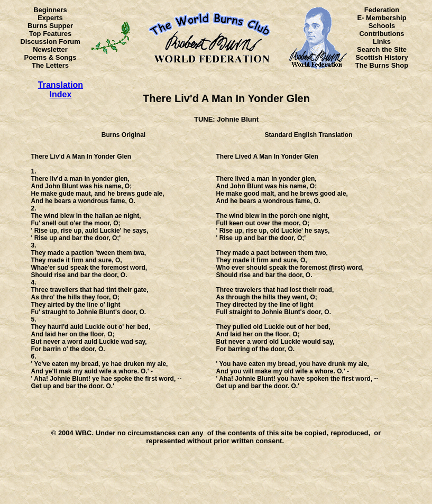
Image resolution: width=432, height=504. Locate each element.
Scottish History (382, 57)
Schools (382, 26)
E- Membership (382, 18)
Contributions (382, 34)
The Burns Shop (382, 65)
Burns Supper (50, 26)
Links (382, 42)
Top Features (50, 34)
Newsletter (50, 49)
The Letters (50, 65)
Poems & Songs (50, 57)
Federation (382, 10)
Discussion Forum (50, 42)
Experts (50, 18)
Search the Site (382, 49)
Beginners (50, 10)
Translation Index (61, 90)
